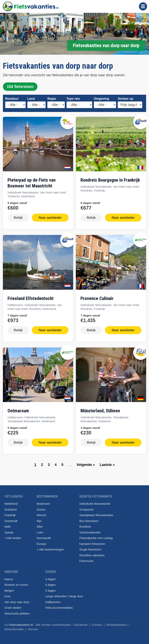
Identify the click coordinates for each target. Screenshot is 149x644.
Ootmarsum (18, 409)
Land (31, 99)
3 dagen (50, 577)
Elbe (40, 524)
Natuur (9, 577)
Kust (7, 594)
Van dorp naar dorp (17, 600)
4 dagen (50, 582)
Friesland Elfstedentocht (31, 298)
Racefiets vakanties (92, 553)
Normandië (44, 536)
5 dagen (50, 588)
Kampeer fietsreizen (92, 541)
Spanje (9, 530)
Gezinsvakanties (90, 530)
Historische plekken (17, 611)
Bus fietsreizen (89, 519)
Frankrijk (10, 513)
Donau (41, 507)
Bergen (9, 588)
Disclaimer (81, 622)
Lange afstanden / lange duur (64, 594)
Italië (8, 524)
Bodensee (43, 501)
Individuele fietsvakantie (95, 501)
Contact (97, 622)
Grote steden (13, 605)
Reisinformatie (14, 627)
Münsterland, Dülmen (100, 409)
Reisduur (12, 99)
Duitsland (11, 507)
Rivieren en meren (16, 582)
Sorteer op (126, 99)
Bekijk (18, 217)
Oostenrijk (11, 519)
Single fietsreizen (90, 547)
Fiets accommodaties (59, 605)
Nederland (11, 501)
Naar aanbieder (50, 217)
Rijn (39, 519)
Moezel (41, 513)
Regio (52, 99)
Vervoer (33, 627)
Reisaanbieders (117, 622)
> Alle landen (13, 536)
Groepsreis (86, 507)
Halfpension (53, 600)
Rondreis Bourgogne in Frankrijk (110, 180)
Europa (41, 541)
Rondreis (85, 524)
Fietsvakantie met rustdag (96, 536)
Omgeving (101, 99)
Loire (40, 530)
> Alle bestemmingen (50, 547)
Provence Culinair (97, 298)
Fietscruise (86, 559)
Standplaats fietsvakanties (96, 513)
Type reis (73, 99)
